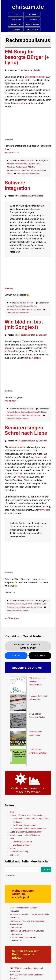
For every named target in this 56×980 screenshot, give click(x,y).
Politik (24, 161)
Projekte (33, 14)
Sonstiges (16, 29)
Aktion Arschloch (17, 447)
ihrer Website (44, 510)
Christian (37, 70)
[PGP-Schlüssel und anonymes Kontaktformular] (18, 685)
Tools (12, 838)
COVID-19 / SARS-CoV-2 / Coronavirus (26, 815)
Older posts (12, 618)
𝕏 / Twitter (40, 656)
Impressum (14, 855)
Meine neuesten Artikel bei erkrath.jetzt (23, 894)
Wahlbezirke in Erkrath (23, 842)
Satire (39, 310)
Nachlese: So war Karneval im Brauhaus (27, 931)
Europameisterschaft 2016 (38, 77)
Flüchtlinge (11, 167)
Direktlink (9, 139)
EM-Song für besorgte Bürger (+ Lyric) (27, 57)
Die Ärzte (29, 604)
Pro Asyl (21, 477)
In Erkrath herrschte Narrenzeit (23, 937)
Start (16, 14)
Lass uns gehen (19, 103)
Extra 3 (38, 164)
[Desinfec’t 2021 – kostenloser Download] (18, 757)
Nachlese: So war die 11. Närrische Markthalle (29, 914)
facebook (16, 656)
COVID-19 (32, 29)
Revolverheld (41, 170)
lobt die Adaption (32, 358)
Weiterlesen (12, 152)
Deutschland (33, 412)
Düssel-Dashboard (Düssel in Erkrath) (26, 832)
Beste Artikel (16, 19)
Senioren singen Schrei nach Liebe (26, 430)
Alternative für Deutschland (17, 164)
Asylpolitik (31, 164)
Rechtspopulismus (29, 170)
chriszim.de (28, 7)
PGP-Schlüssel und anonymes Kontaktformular (37, 681)
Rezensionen (16, 24)
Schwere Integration (17, 185)
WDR (39, 415)
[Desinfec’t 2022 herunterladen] (18, 739)
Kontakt (13, 848)
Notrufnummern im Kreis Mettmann (25, 835)
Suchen (46, 869)
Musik (25, 167)
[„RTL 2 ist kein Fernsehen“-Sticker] (18, 721)
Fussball (19, 167)
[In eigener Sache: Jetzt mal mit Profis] (18, 703)
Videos (9, 174)
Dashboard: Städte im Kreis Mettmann (29, 829)
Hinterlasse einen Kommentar (28, 174)
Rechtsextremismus (14, 170)
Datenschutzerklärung (19, 852)
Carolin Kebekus (21, 412)
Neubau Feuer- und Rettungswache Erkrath (26, 954)
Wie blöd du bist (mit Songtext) (24, 325)
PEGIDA (31, 167)
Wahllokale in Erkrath (22, 845)
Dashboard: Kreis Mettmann (25, 825)
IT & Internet (32, 19)
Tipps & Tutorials (33, 24)
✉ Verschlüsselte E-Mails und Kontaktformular (28, 646)
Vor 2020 (30, 161)
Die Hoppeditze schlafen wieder (23, 908)
